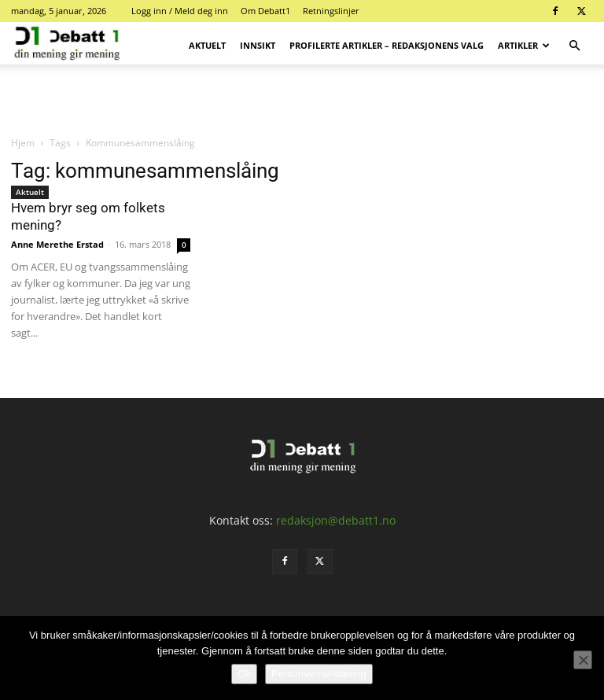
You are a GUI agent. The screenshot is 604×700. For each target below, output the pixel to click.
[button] (574, 46)
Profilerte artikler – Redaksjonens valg (387, 45)
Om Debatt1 (265, 11)
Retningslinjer (331, 11)
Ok (244, 674)
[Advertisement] (302, 99)
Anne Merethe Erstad (57, 244)
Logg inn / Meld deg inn (180, 11)
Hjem (23, 143)
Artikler (524, 45)
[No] (583, 660)
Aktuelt (207, 45)
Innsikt (258, 45)
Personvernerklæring (319, 674)
